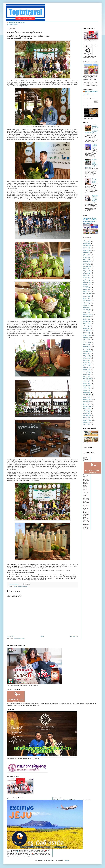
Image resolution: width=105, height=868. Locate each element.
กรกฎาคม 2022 (87, 322)
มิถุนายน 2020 (87, 366)
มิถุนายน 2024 (87, 281)
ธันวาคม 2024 (87, 270)
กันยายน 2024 (87, 276)
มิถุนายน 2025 (87, 260)
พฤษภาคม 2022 (87, 325)
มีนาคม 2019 (87, 392)
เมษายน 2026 (87, 242)
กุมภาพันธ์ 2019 (87, 394)
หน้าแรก (42, 636)
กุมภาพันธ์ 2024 (87, 288)
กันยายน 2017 (87, 424)
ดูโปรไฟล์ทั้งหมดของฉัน (12, 25)
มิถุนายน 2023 (87, 302)
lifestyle (25, 586)
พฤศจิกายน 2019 (87, 378)
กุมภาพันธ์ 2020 (87, 373)
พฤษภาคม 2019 (87, 389)
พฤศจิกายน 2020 (87, 357)
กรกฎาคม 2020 (87, 364)
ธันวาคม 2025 (87, 249)
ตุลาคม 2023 (87, 295)
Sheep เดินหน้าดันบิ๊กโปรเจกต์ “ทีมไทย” (94, 181)
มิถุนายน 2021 (87, 345)
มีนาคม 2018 (87, 414)
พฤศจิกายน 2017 (87, 421)
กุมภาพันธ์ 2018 (87, 415)
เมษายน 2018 (87, 412)
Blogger (67, 860)
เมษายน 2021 (87, 348)
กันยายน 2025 (87, 254)
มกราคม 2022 (87, 332)
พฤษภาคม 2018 (87, 410)
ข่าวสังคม (15, 586)
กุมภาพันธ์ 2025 (87, 267)
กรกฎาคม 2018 (87, 407)
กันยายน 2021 (87, 339)
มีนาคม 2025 (87, 265)
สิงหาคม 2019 (87, 384)
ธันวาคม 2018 (87, 398)
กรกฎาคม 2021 (87, 343)
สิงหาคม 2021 (87, 341)
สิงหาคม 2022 (87, 320)
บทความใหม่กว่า (11, 636)
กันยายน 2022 (87, 318)
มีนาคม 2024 (87, 286)
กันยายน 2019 (87, 382)
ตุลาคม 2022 (87, 316)
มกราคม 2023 (87, 311)
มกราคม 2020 (87, 375)
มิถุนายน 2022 (87, 323)
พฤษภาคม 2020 (87, 368)
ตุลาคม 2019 (87, 380)
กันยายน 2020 (87, 361)
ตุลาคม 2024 (87, 274)
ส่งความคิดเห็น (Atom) (19, 639)
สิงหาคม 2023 (87, 299)
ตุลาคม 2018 (87, 401)
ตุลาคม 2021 (87, 338)
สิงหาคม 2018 (87, 405)
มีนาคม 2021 (87, 350)
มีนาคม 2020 (87, 371)
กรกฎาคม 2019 (87, 385)
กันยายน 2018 (87, 403)
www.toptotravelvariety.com (17, 22)
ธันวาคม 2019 (87, 377)
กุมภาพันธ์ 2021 (87, 352)
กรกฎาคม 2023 (87, 300)
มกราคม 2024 (87, 290)
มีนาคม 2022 (87, 329)
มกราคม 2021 (87, 354)
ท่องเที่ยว (20, 586)
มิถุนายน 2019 (87, 387)
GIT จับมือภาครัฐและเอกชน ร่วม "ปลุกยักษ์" (94, 146)
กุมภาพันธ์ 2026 (87, 245)
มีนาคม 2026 (87, 244)
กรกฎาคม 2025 (87, 258)
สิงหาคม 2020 (87, 362)
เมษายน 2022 (87, 327)
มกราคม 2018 (87, 417)
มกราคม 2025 (87, 269)
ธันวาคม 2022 (87, 313)
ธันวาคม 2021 (87, 334)
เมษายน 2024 (87, 284)
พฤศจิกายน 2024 (87, 272)
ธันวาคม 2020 (87, 355)
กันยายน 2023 (87, 297)
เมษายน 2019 (87, 391)
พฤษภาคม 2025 (87, 261)
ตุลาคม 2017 (87, 423)
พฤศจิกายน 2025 (87, 251)
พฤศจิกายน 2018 (87, 400)
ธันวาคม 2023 (87, 292)
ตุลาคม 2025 (87, 253)
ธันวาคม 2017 (87, 419)
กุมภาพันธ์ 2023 (87, 309)
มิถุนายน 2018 (87, 408)
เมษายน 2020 (87, 369)
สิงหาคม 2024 (87, 277)
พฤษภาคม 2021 (87, 346)
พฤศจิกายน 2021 (87, 336)
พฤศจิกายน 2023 (87, 293)
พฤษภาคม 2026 (87, 240)
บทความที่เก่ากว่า (74, 636)
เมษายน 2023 (87, 306)
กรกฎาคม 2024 (87, 279)
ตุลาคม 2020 (87, 359)
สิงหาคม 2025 (87, 256)
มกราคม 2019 (87, 396)
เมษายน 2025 (87, 263)
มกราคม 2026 (87, 247)
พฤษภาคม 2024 (87, 283)
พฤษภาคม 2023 (87, 304)
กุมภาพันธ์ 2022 (87, 330)
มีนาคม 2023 (87, 307)
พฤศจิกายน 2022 (87, 315)
